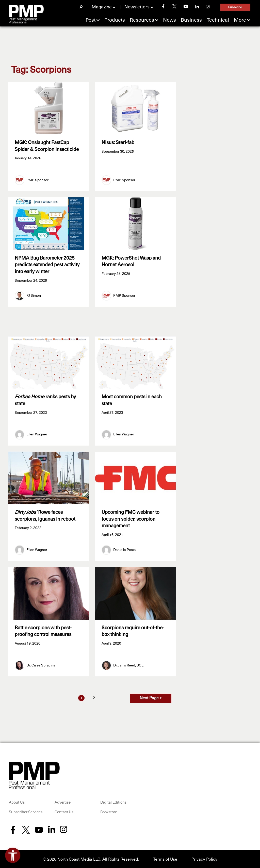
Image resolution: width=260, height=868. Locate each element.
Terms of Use (165, 858)
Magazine (102, 7)
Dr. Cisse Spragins (41, 664)
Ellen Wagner (37, 434)
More (240, 20)
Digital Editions (113, 801)
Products (115, 20)
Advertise (63, 801)
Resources (142, 20)
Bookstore (109, 811)
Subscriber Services (26, 811)
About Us (17, 801)
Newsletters (137, 7)
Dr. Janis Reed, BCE (128, 664)
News (169, 20)
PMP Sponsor (37, 180)
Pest (91, 20)
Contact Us (64, 811)
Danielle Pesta (124, 549)
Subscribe (235, 7)
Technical (218, 20)
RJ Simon (34, 295)
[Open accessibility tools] (13, 855)
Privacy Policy (204, 858)
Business (191, 20)
